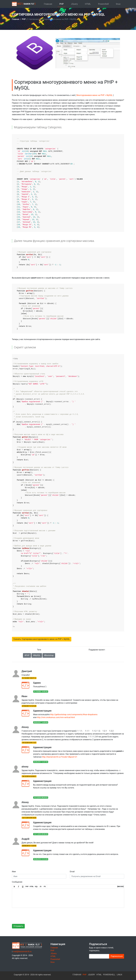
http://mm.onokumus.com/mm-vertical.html (56, 717)
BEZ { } (24, 4)
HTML (88, 4)
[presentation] (30, 914)
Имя (14, 872)
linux (118, 4)
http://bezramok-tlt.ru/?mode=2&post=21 (60, 757)
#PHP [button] (27, 655)
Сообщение (17, 882)
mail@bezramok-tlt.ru (22, 952)
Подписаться (117, 956)
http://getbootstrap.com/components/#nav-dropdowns (74, 714)
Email (72, 872)
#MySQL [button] (37, 655)
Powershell (103, 4)
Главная (48, 4)
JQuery (74, 4)
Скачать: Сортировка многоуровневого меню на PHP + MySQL (42, 639)
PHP (62, 4)
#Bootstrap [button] (49, 655)
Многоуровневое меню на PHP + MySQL (95, 95)
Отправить (18, 926)
